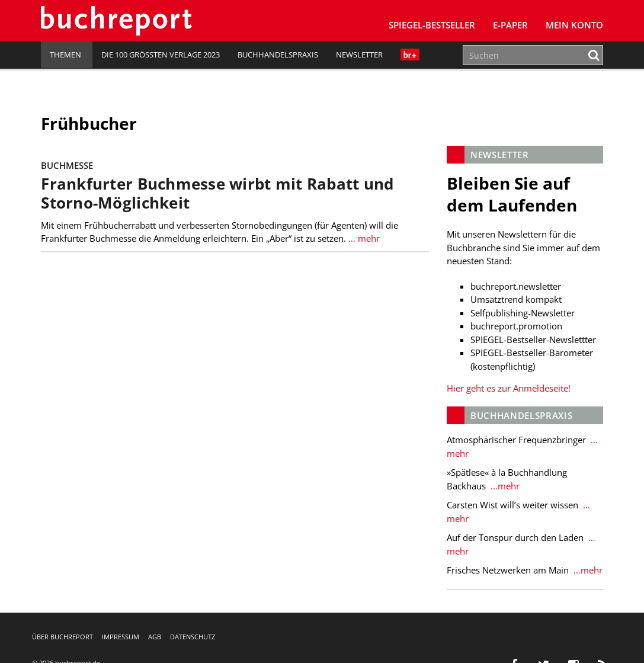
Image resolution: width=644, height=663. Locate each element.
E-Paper (510, 25)
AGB (155, 637)
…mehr (504, 486)
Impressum (121, 637)
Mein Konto (574, 25)
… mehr (364, 238)
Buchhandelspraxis (278, 55)
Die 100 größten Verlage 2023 (161, 55)
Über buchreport (63, 637)
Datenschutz (193, 637)
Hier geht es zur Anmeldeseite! (509, 388)
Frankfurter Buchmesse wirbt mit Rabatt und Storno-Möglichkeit (217, 193)
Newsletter (359, 55)
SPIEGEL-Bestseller (432, 25)
